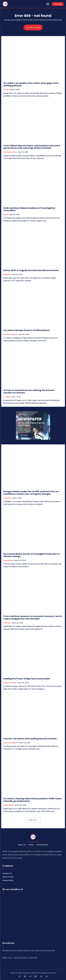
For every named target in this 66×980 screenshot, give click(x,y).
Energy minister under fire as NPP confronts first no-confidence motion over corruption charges (32, 493)
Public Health (9, 805)
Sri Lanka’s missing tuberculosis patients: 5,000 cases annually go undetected (32, 800)
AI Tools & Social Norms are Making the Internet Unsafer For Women (29, 391)
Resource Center (10, 683)
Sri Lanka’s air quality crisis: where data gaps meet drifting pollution (31, 84)
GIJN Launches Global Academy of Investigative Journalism (29, 209)
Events (6, 215)
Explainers (7, 274)
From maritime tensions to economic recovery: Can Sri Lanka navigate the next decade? (33, 617)
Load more (33, 820)
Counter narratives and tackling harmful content (30, 739)
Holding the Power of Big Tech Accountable (27, 679)
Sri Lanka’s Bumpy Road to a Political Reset (27, 330)
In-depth (7, 397)
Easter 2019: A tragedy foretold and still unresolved (31, 270)
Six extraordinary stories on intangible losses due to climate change (31, 555)
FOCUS (6, 90)
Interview (7, 623)
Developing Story (10, 152)
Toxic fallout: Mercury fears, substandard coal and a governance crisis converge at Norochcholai (32, 147)
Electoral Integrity (11, 334)
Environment (8, 560)
